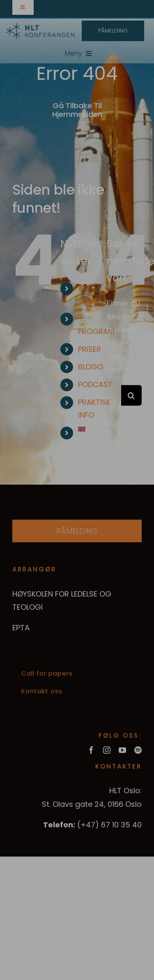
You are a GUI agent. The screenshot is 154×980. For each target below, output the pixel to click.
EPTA (21, 628)
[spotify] (138, 750)
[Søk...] (114, 395)
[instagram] (107, 750)
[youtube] (122, 750)
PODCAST (95, 384)
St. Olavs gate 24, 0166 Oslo (92, 804)
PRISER (90, 349)
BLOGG (91, 367)
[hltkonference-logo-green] (40, 27)
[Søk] (131, 395)
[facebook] (91, 750)
